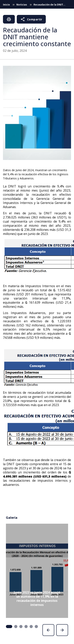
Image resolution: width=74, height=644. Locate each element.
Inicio (7, 5)
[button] (9, 627)
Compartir (31, 19)
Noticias (22, 5)
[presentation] (48, 630)
